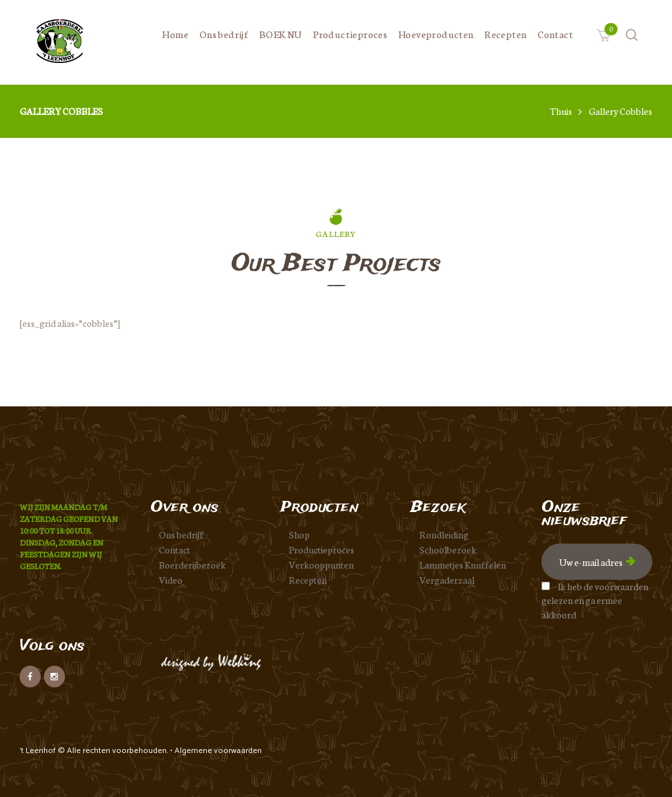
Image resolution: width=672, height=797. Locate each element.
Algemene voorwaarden (218, 751)
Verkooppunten (321, 565)
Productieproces (322, 549)
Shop (299, 534)
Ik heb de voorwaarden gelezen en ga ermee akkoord (595, 600)
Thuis (561, 111)
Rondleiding (444, 534)
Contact (175, 549)
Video (171, 580)
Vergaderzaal (447, 580)
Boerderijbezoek (192, 565)
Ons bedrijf (181, 534)
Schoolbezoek (448, 549)
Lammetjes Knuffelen (463, 565)
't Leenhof (39, 751)
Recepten (308, 580)
